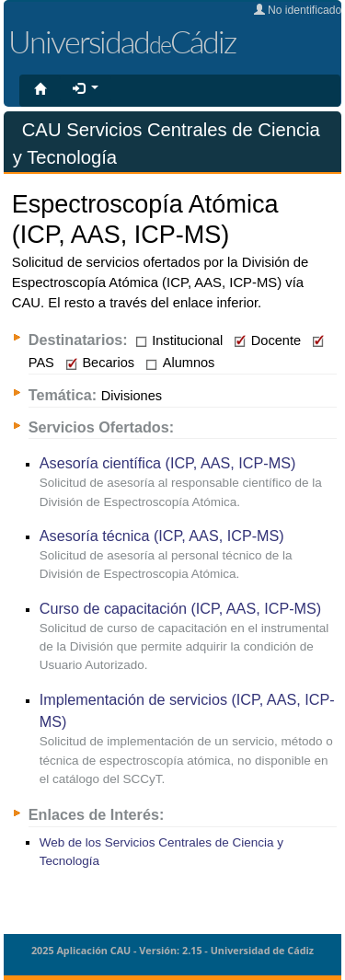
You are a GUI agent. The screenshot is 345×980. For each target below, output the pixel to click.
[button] (86, 89)
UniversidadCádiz (122, 41)
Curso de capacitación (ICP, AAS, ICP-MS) (181, 608)
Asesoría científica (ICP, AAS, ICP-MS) (168, 463)
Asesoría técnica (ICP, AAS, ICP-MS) (162, 536)
